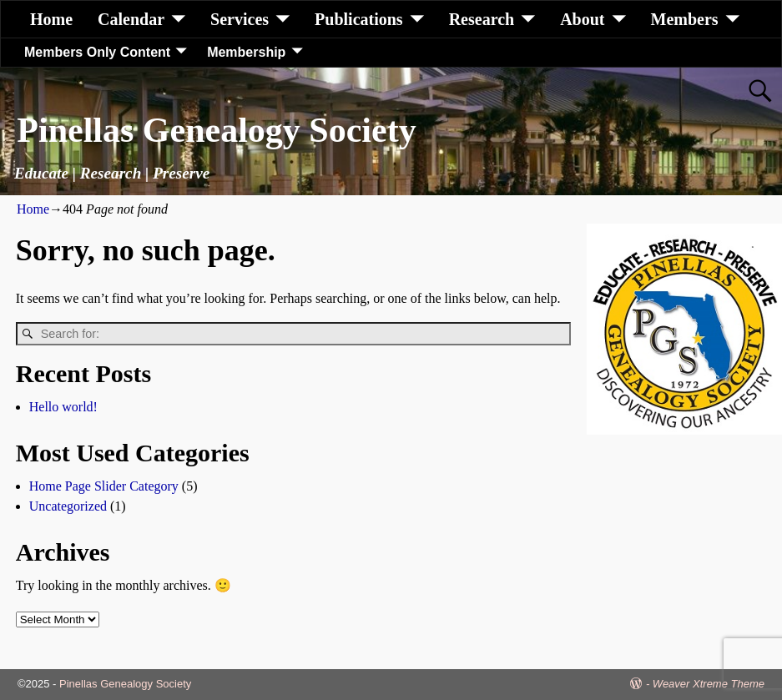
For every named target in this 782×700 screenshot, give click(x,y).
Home (51, 19)
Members (685, 19)
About (582, 19)
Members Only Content (97, 52)
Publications (359, 19)
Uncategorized (68, 506)
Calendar (131, 19)
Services (240, 19)
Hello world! (63, 407)
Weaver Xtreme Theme (709, 684)
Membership (246, 52)
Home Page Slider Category (104, 486)
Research (482, 19)
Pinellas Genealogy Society (216, 130)
